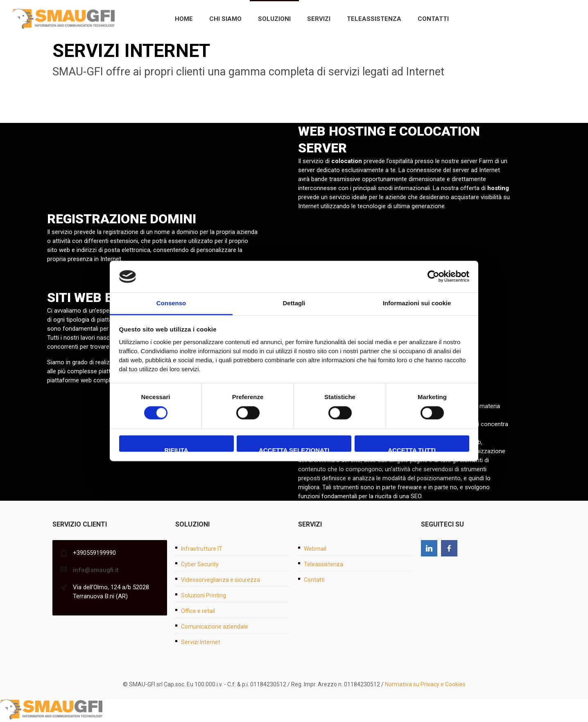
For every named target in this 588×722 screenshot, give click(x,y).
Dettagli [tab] (294, 303)
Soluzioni (274, 19)
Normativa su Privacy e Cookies (425, 684)
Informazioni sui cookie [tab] (417, 303)
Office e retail (198, 611)
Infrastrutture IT (202, 549)
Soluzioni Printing (204, 595)
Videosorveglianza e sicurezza (220, 580)
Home (184, 19)
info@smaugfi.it (96, 570)
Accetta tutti (412, 449)
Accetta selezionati (294, 449)
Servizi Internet (201, 642)
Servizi (319, 19)
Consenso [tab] (171, 303)
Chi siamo (225, 19)
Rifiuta (176, 449)
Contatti (433, 19)
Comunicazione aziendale (215, 627)
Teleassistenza (374, 19)
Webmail (315, 549)
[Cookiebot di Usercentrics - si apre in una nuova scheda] (433, 277)
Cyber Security (200, 564)
